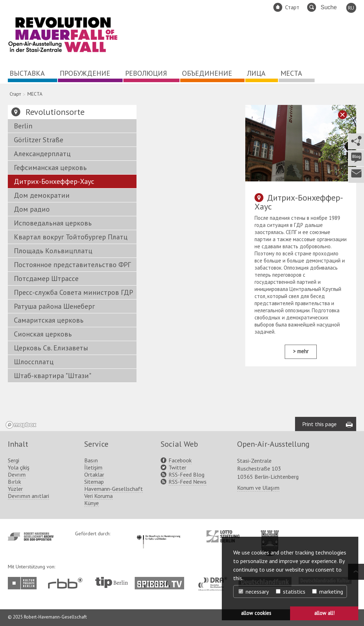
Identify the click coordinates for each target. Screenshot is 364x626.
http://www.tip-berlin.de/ (111, 582)
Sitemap (94, 482)
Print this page (319, 424)
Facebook (180, 460)
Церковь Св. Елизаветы (51, 348)
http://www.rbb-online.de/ (67, 583)
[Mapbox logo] (21, 425)
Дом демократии (42, 195)
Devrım (17, 474)
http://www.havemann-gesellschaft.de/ (31, 537)
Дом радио (32, 209)
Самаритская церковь (49, 320)
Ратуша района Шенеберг (54, 306)
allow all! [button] (324, 613)
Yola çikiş (19, 467)
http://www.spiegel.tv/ (162, 580)
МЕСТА (291, 73)
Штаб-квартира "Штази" (53, 376)
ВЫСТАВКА (27, 73)
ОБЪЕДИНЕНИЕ (207, 73)
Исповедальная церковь (53, 223)
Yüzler (15, 489)
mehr (303, 351)
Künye (92, 503)
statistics (291, 591)
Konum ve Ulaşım (258, 488)
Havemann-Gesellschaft (114, 489)
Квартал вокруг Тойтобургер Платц (71, 237)
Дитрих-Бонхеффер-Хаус (54, 181)
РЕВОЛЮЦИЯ (146, 73)
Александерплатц (42, 154)
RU (351, 8)
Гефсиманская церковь (50, 168)
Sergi (14, 460)
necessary (254, 591)
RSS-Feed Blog (186, 474)
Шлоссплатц (34, 362)
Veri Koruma (98, 496)
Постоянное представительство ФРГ (72, 265)
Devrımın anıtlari (28, 496)
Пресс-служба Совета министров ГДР (73, 292)
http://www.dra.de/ (215, 580)
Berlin (23, 126)
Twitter (177, 467)
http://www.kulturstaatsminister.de (158, 534)
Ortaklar (94, 474)
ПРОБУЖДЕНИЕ (85, 73)
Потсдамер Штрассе (46, 278)
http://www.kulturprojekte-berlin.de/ (24, 583)
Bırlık (14, 482)
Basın (91, 460)
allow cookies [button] (256, 613)
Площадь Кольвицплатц (53, 251)
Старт (292, 7)
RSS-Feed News (188, 482)
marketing (328, 591)
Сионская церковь (43, 334)
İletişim (93, 467)
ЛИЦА (256, 73)
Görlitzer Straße (39, 140)
